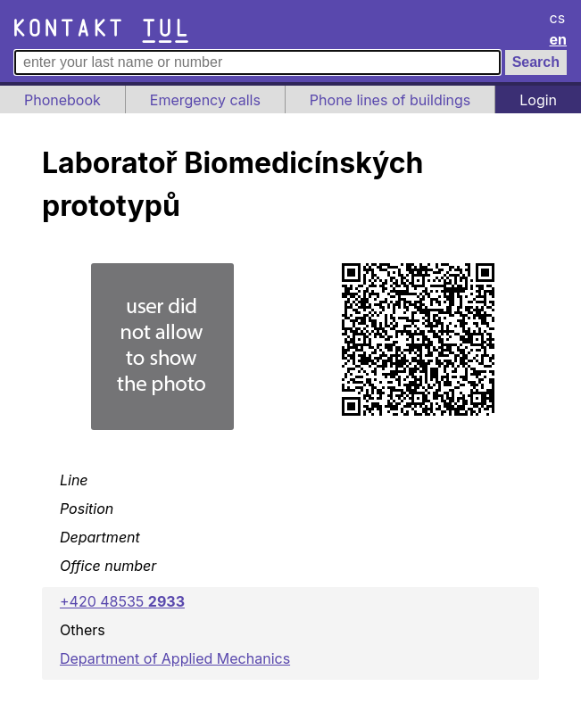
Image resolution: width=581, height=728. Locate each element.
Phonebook (62, 100)
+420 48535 (122, 601)
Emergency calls (205, 100)
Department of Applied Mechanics (175, 658)
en (559, 39)
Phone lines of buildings (390, 100)
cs (558, 18)
